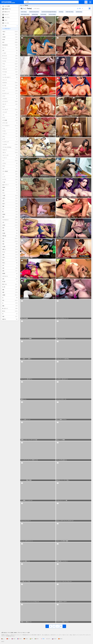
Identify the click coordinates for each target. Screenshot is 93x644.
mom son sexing (52, 14)
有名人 (10, 263)
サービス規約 (10, 633)
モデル (10, 166)
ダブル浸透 (10, 120)
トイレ (10, 128)
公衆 (10, 201)
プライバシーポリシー (22, 633)
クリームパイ (10, 101)
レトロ (10, 177)
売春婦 (10, 214)
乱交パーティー (10, 185)
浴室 (10, 268)
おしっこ (10, 48)
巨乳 (10, 239)
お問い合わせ (4, 633)
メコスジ (10, 163)
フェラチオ (10, 144)
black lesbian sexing (25, 14)
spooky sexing (79, 12)
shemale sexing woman (34, 12)
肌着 (10, 292)
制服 (10, 206)
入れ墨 (10, 196)
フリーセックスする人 (10, 147)
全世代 (10, 198)
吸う (10, 212)
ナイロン (10, 131)
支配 (10, 255)
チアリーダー (10, 123)
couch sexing (43, 14)
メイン (21, 5)
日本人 (10, 257)
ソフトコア (10, 112)
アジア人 (10, 61)
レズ (10, 174)
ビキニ (10, 136)
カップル (10, 85)
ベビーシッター (10, 155)
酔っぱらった (10, 308)
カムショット (10, 88)
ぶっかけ (10, 53)
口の (10, 209)
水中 (10, 265)
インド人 (10, 75)
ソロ (10, 115)
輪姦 (10, 306)
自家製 (10, 295)
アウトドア (10, 58)
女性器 (10, 225)
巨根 (10, 241)
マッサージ (10, 158)
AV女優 (10, 37)
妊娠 (10, 230)
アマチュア (10, 69)
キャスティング (10, 93)
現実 (10, 279)
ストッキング (10, 110)
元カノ (10, 193)
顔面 (10, 317)
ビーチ (10, 139)
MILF (10, 42)
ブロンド (10, 153)
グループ (10, 104)
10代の (10, 32)
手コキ (10, 252)
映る (10, 260)
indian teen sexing (70, 12)
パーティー (10, 134)
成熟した (10, 249)
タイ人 (10, 118)
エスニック (10, 80)
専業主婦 (10, 236)
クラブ (10, 96)
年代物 (10, 247)
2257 (29, 633)
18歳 (10, 34)
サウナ (10, 107)
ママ (10, 161)
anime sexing (24, 12)
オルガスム (10, 83)
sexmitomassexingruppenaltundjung (49, 12)
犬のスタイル (10, 276)
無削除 (10, 274)
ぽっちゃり (10, 56)
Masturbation (10, 45)
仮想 (10, 190)
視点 (10, 300)
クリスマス (10, 99)
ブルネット (10, 150)
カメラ (10, 91)
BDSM (10, 40)
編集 (10, 290)
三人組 (10, 182)
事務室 (10, 187)
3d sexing (61, 12)
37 (61, 626)
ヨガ (10, 169)
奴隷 (10, 228)
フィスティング (10, 142)
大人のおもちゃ (10, 220)
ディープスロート (10, 126)
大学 (10, 222)
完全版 (10, 233)
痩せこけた (10, 284)
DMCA (15, 633)
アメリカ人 (10, 72)
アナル (10, 64)
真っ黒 (10, 287)
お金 (10, 50)
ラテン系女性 (10, 171)
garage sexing (35, 14)
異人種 (10, 282)
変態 (10, 217)
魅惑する (10, 319)
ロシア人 (10, 179)
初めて (10, 204)
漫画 (10, 271)
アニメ (10, 67)
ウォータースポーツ (10, 77)
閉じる (10, 311)
